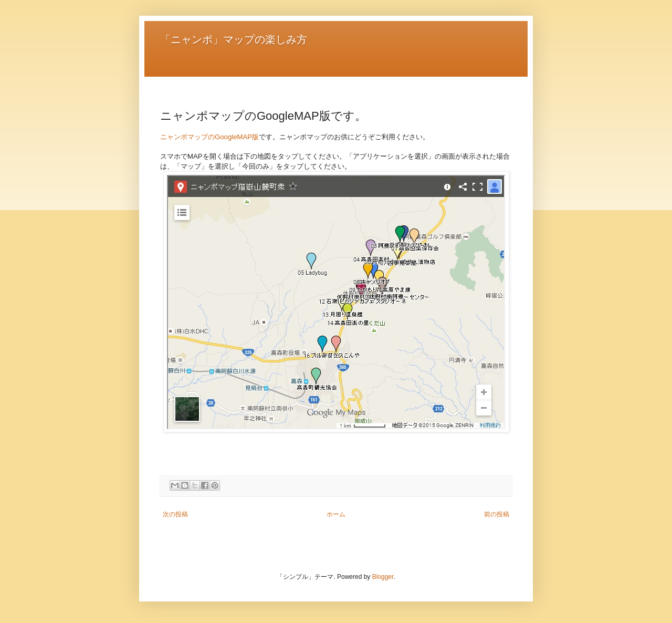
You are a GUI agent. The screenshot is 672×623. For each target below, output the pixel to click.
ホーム (336, 514)
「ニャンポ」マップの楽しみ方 (234, 39)
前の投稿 (497, 514)
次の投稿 (175, 514)
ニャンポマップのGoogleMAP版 (209, 137)
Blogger (383, 577)
